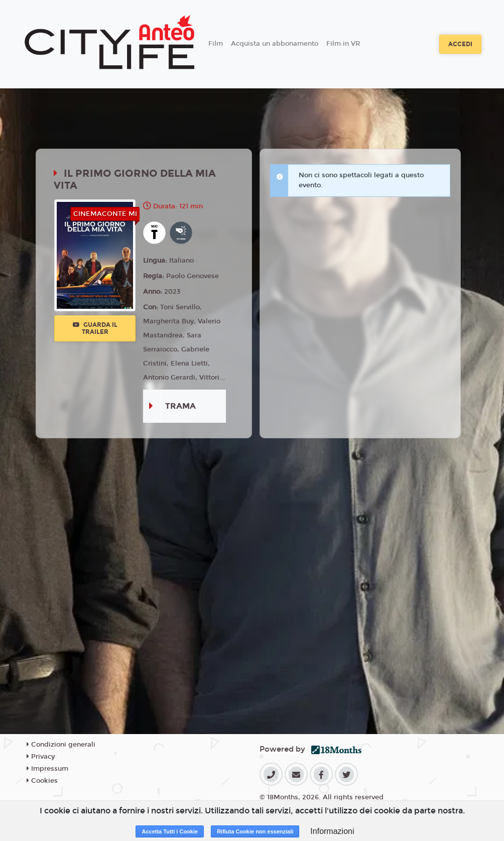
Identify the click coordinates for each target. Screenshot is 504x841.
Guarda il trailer (95, 328)
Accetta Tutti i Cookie (170, 831)
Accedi (460, 44)
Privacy (41, 757)
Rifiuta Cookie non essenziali (255, 831)
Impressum (47, 769)
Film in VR (343, 44)
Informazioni (332, 831)
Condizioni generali (61, 745)
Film (216, 44)
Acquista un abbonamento (275, 44)
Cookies (42, 781)
